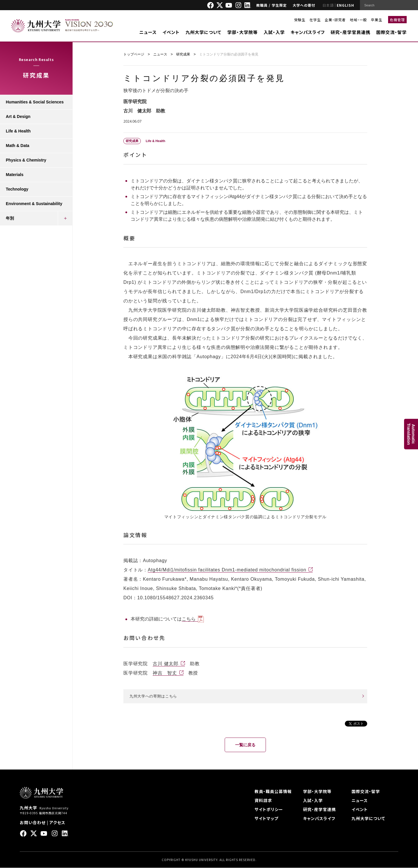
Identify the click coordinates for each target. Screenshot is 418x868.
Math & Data (18, 146)
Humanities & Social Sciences (35, 102)
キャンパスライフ (308, 32)
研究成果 (183, 54)
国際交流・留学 (391, 32)
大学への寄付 (304, 5)
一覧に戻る (245, 745)
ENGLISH (345, 5)
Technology (17, 189)
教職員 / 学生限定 (272, 5)
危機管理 (397, 20)
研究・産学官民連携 (351, 32)
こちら (189, 619)
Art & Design (18, 116)
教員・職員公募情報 (273, 792)
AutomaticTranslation (411, 434)
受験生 (300, 20)
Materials (15, 175)
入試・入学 (274, 32)
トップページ (134, 54)
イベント (171, 32)
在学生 (315, 20)
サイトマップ (266, 819)
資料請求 (263, 801)
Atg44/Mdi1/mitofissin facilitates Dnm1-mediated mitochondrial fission (227, 570)
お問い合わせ (33, 823)
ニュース (148, 32)
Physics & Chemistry (26, 160)
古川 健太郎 (166, 664)
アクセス (57, 823)
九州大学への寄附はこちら (155, 696)
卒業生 (377, 20)
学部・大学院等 (243, 32)
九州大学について (203, 32)
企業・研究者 (335, 20)
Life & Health (18, 131)
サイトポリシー (269, 810)
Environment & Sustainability (34, 204)
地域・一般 (358, 20)
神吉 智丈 (165, 673)
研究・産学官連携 (319, 810)
